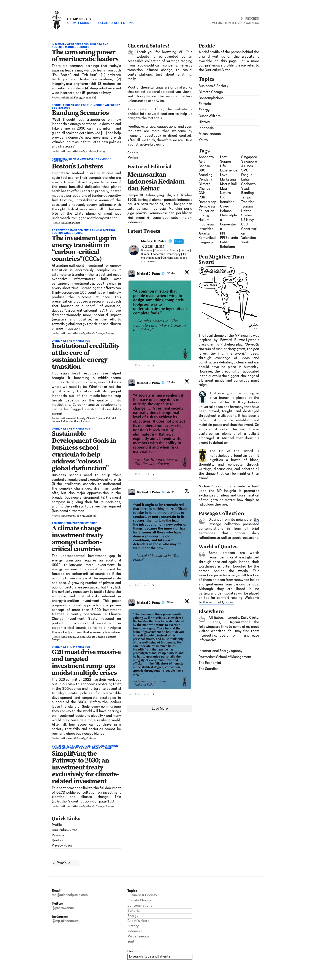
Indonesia (89, 98)
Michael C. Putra (148, 274)
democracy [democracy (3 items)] (207, 202)
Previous (61, 863)
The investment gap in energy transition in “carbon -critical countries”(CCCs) (84, 248)
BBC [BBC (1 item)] (202, 171)
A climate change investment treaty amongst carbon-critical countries (77, 538)
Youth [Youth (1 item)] (246, 243)
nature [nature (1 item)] (225, 193)
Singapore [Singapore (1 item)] (249, 157)
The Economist (210, 663)
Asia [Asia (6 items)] (202, 162)
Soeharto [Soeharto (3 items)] (248, 184)
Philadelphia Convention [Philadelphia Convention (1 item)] (228, 222)
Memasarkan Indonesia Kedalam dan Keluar (156, 181)
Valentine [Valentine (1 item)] (249, 238)
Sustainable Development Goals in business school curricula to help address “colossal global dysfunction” (84, 451)
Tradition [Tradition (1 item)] (248, 202)
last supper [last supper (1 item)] (226, 159)
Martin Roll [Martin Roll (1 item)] (228, 184)
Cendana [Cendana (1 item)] (205, 180)
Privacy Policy (62, 846)
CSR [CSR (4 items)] (202, 198)
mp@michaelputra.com (70, 895)
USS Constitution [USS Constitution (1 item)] (249, 229)
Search (133, 951)
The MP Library (79, 19)
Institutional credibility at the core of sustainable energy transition (86, 356)
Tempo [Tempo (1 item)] (246, 198)
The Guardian (209, 669)
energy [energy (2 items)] (204, 216)
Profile (57, 825)
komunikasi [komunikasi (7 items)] (207, 238)
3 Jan (170, 603)
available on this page (218, 61)
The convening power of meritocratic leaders (85, 55)
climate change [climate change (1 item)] (205, 186)
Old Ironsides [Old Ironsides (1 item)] (227, 200)
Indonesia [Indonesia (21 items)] (206, 225)
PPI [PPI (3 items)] (222, 234)
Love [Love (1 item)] (224, 175)
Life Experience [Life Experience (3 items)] (229, 169)
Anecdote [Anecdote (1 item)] (206, 157)
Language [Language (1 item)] (206, 243)
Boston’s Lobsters (77, 166)
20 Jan (171, 492)
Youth (203, 140)
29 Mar (171, 383)
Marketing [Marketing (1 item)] (228, 180)
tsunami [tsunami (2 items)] (247, 207)
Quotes (58, 840)
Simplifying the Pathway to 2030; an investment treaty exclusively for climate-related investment (85, 767)
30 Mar (171, 274)
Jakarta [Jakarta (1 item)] (204, 234)
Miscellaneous (72, 223)
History (204, 122)
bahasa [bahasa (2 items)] (204, 166)
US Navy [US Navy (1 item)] (248, 220)
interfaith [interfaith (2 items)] (206, 229)
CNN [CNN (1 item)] (202, 193)
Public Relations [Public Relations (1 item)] (227, 245)
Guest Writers (210, 116)
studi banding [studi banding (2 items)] (248, 191)
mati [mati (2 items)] (224, 189)
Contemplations (211, 98)
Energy (78, 98)
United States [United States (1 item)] (247, 213)
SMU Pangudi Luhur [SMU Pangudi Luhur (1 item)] (247, 175)
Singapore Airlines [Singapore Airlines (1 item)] (249, 164)
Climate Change (96, 333)
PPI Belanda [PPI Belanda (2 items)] (229, 238)
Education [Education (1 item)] (206, 211)
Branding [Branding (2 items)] (206, 175)
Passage (58, 836)
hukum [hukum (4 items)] (204, 220)
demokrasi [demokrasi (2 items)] (207, 207)
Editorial (68, 98)
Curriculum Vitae (65, 830)
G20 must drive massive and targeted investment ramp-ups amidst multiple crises (86, 662)
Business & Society (74, 151)
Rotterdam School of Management (225, 657)
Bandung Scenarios (80, 113)
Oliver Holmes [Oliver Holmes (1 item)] (226, 209)
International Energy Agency (221, 651)
